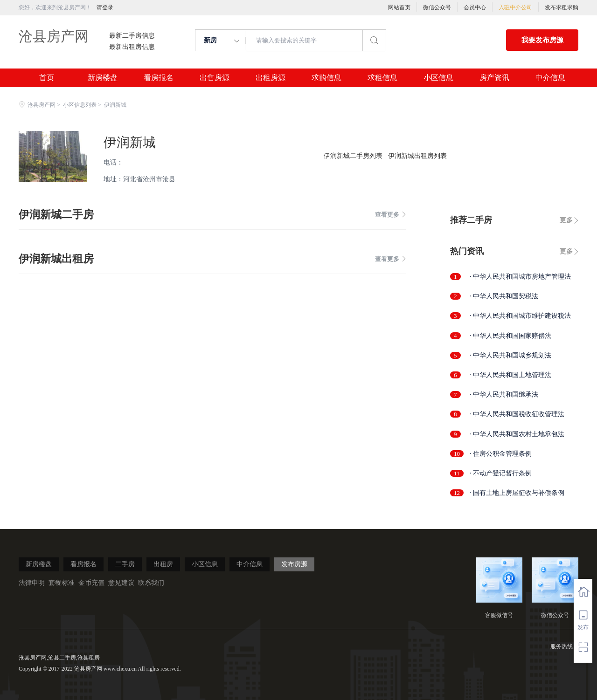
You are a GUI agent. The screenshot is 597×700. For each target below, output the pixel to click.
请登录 (105, 7)
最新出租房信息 (132, 47)
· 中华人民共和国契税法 (504, 296)
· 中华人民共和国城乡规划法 (510, 355)
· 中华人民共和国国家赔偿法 (510, 336)
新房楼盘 (103, 78)
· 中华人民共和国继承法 (504, 395)
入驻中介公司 (515, 7)
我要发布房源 (542, 40)
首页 (47, 78)
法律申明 (32, 583)
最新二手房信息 (132, 36)
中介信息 (550, 78)
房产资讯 (494, 78)
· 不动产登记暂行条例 (501, 473)
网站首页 (399, 7)
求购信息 (326, 78)
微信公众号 (437, 7)
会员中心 (475, 7)
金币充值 (91, 583)
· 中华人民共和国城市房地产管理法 (520, 277)
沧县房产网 (54, 36)
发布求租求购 (562, 7)
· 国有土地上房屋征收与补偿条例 (517, 493)
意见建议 (121, 583)
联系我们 (151, 583)
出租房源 (271, 78)
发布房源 (294, 564)
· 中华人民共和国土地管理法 (510, 375)
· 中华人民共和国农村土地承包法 (517, 434)
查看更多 (390, 215)
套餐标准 (62, 583)
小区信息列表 (80, 105)
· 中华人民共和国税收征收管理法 (517, 414)
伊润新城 (130, 142)
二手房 (125, 564)
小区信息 (438, 78)
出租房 (163, 564)
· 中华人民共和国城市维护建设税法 (520, 316)
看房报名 (159, 78)
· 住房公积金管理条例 (501, 454)
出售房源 (215, 78)
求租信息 (382, 78)
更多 (566, 220)
